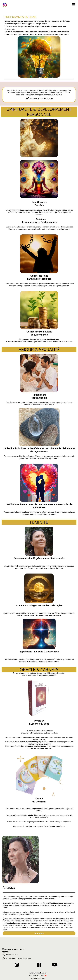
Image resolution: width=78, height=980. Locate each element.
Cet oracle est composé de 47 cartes (39, 731)
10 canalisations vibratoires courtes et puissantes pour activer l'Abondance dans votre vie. (39, 342)
